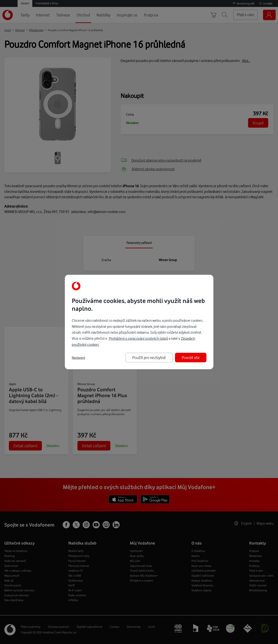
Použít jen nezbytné (149, 357)
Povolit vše (191, 357)
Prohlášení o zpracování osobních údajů (138, 338)
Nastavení (78, 358)
